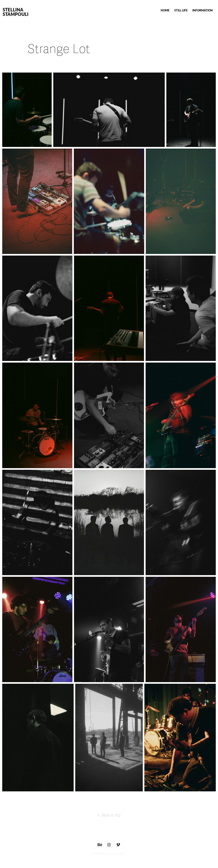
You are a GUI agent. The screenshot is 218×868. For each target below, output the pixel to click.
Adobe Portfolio (116, 854)
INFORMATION (203, 10)
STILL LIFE (181, 10)
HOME (165, 10)
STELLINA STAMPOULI (16, 12)
